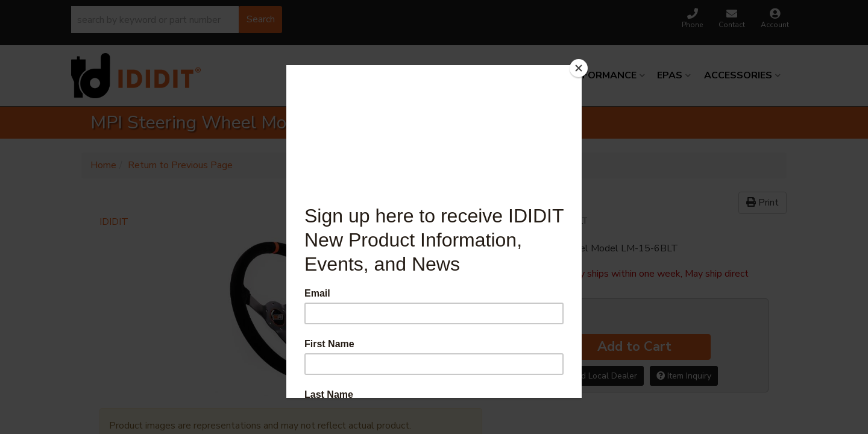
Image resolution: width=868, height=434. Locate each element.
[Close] (579, 68)
